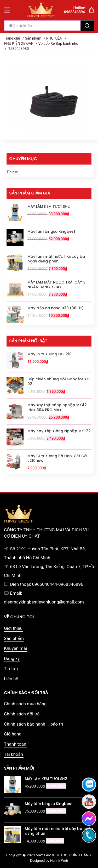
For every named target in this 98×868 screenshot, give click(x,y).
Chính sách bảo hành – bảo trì (33, 724)
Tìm (87, 26)
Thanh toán (15, 744)
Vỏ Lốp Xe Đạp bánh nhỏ (58, 43)
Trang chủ (12, 38)
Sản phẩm (33, 38)
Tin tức (12, 172)
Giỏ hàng (13, 734)
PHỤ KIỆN (54, 38)
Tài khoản (13, 754)
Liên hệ (11, 679)
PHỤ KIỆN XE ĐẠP (19, 43)
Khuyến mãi (15, 648)
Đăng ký (12, 658)
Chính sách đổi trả (22, 714)
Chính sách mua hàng (25, 704)
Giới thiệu (13, 628)
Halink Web (59, 860)
